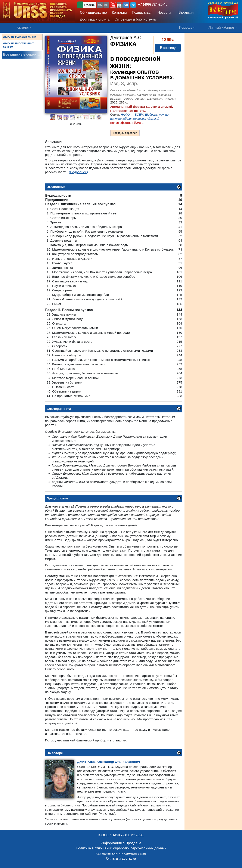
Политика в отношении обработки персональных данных (121, 848)
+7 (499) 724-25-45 (153, 4)
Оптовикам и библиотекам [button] (136, 19)
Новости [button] (164, 13)
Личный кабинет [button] (221, 27)
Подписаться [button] (142, 13)
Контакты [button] (119, 13)
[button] (113, 5)
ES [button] (100, 5)
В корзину (168, 48)
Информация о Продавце (121, 843)
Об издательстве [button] (93, 13)
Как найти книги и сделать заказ (121, 853)
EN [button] (106, 5)
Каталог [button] (23, 27)
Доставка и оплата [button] (95, 19)
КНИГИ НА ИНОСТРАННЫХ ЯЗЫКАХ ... (18, 45)
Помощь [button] (186, 27)
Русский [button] (90, 5)
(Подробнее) (78, 172)
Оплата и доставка (121, 858)
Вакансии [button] (185, 13)
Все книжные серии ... (22, 54)
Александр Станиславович (109, 762)
